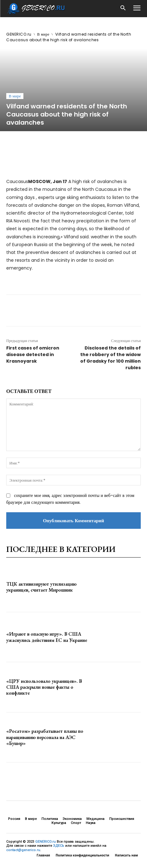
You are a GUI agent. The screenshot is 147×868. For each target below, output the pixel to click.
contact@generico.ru (23, 850)
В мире (43, 34)
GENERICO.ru (19, 34)
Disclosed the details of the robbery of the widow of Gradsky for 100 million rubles (110, 358)
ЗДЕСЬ (59, 846)
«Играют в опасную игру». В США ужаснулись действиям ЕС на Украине (47, 637)
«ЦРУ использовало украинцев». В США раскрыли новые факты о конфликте (44, 687)
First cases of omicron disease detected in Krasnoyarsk (33, 355)
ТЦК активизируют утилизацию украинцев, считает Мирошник (41, 587)
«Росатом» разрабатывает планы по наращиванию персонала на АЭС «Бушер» (45, 737)
